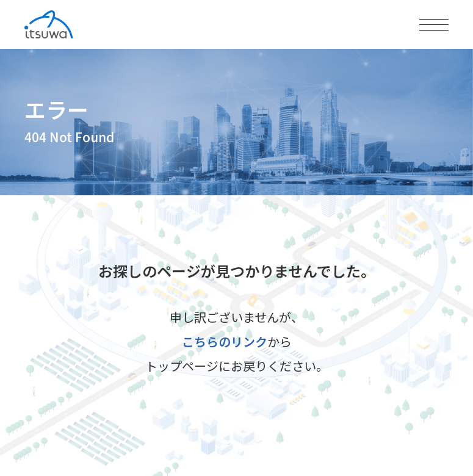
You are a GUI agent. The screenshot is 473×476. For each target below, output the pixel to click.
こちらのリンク (225, 341)
